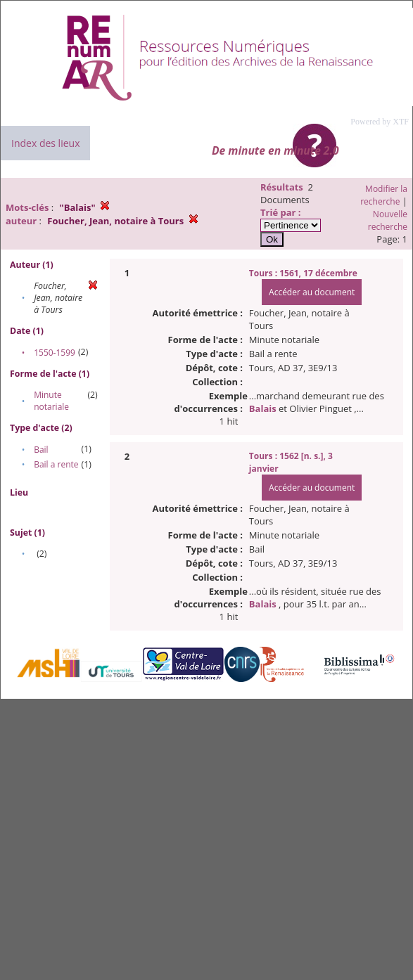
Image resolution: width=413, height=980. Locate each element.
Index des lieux (45, 143)
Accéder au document (312, 292)
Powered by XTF (380, 122)
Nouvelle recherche (388, 220)
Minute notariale (51, 401)
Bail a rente (56, 464)
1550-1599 (55, 353)
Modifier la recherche (384, 195)
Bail (41, 450)
